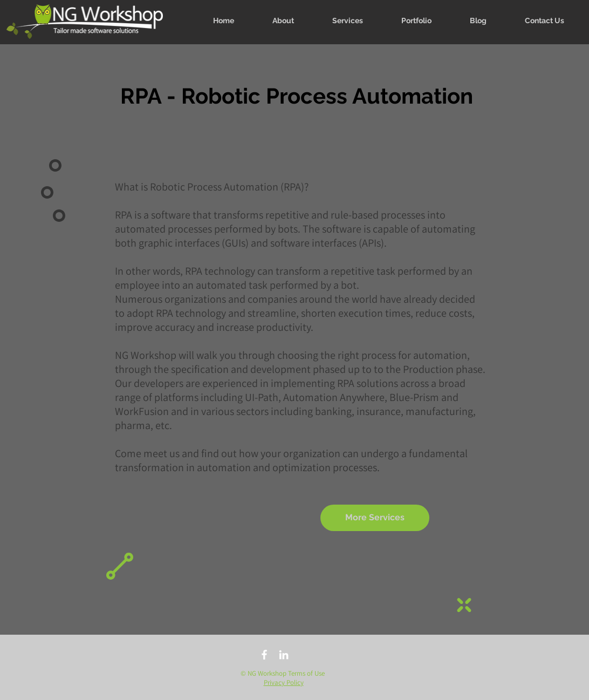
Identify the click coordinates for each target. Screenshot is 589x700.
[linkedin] (284, 655)
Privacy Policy (284, 682)
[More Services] (375, 518)
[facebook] (264, 655)
